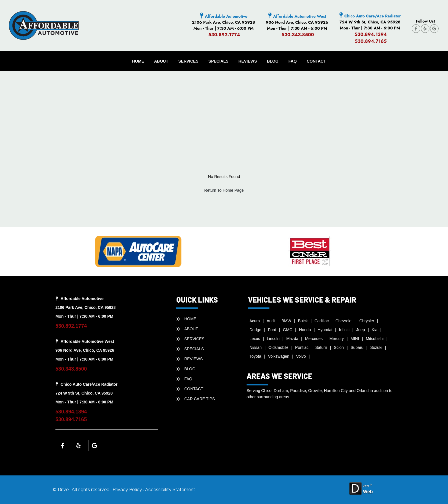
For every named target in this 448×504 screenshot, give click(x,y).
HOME (138, 61)
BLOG (273, 61)
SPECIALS (219, 61)
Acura (255, 321)
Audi (271, 321)
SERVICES (188, 61)
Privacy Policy (128, 490)
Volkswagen (279, 356)
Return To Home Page (224, 190)
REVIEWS (248, 61)
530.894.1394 (371, 34)
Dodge (255, 330)
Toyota (255, 356)
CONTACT (316, 61)
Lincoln (273, 339)
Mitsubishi (375, 339)
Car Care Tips (200, 399)
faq (293, 61)
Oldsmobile (278, 347)
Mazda (292, 339)
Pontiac (302, 347)
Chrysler (367, 321)
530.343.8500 (298, 35)
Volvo (301, 356)
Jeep (361, 330)
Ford (272, 330)
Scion (339, 347)
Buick (303, 321)
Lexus (255, 339)
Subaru (357, 347)
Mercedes (314, 339)
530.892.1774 (224, 35)
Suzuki (376, 347)
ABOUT (161, 61)
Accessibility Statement (170, 490)
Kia (375, 330)
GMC (288, 330)
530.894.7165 (371, 41)
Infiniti (344, 330)
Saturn (321, 347)
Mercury (337, 339)
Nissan (256, 347)
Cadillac (322, 321)
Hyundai (325, 330)
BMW (286, 321)
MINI (355, 339)
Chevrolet (344, 321)
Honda (305, 330)
